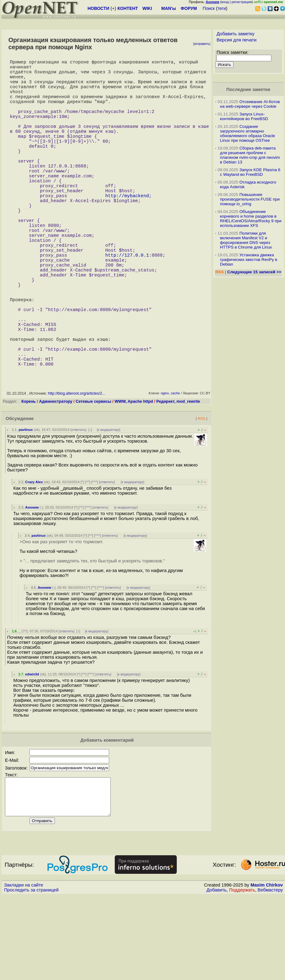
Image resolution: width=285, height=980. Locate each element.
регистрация (242, 2)
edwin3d (32, 751)
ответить (78, 506)
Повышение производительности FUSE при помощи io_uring (250, 199)
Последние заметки (248, 89)
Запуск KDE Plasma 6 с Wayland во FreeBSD (250, 172)
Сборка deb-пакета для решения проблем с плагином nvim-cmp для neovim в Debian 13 (250, 155)
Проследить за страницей (31, 974)
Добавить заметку (235, 34)
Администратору (56, 478)
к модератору (109, 506)
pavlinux (26, 506)
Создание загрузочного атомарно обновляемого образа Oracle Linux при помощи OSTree (247, 133)
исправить (202, 44)
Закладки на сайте (24, 969)
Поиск (209, 8)
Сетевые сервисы (94, 478)
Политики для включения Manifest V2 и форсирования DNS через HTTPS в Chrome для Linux (246, 240)
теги (222, 8)
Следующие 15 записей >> (254, 272)
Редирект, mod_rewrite (178, 478)
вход (225, 2)
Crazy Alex (34, 559)
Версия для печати (236, 40)
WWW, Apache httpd (134, 478)
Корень (29, 478)
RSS (202, 495)
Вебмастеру (270, 974)
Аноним (32, 584)
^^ (88, 559)
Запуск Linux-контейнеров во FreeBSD (244, 116)
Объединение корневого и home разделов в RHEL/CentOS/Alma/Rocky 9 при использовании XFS (251, 219)
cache (175, 470)
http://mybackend (127, 230)
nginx (165, 470)
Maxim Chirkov (267, 969)
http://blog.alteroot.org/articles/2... (76, 470)
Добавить (217, 974)
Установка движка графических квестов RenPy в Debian (249, 260)
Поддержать (242, 974)
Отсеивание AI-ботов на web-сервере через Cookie (250, 104)
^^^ (95, 559)
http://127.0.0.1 (127, 304)
